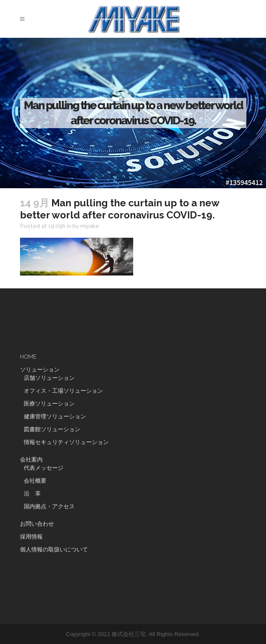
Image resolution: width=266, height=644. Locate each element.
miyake (90, 226)
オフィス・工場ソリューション (63, 391)
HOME (28, 357)
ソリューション (40, 370)
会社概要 (35, 481)
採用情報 (31, 537)
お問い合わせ (37, 524)
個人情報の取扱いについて (54, 550)
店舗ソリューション (49, 378)
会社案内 (31, 460)
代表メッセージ (44, 468)
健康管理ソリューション (55, 416)
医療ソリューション (49, 404)
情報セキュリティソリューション (66, 442)
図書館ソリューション (52, 429)
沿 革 (35, 494)
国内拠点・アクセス (49, 506)
